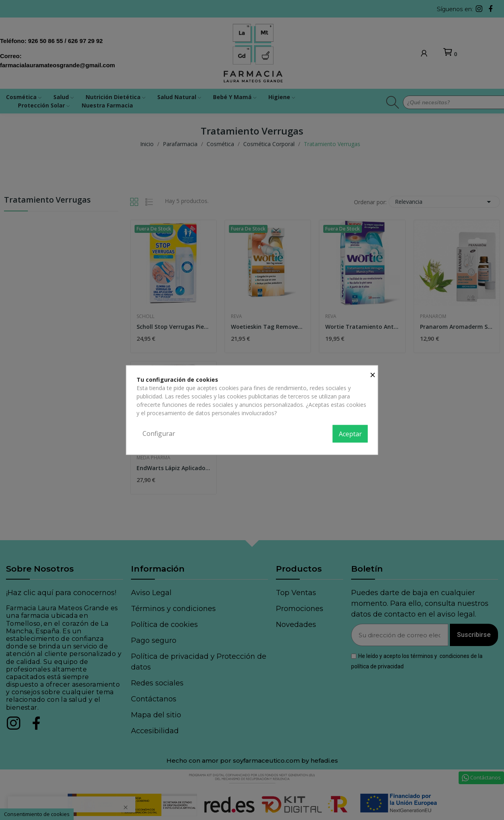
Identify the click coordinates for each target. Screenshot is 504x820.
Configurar (159, 433)
